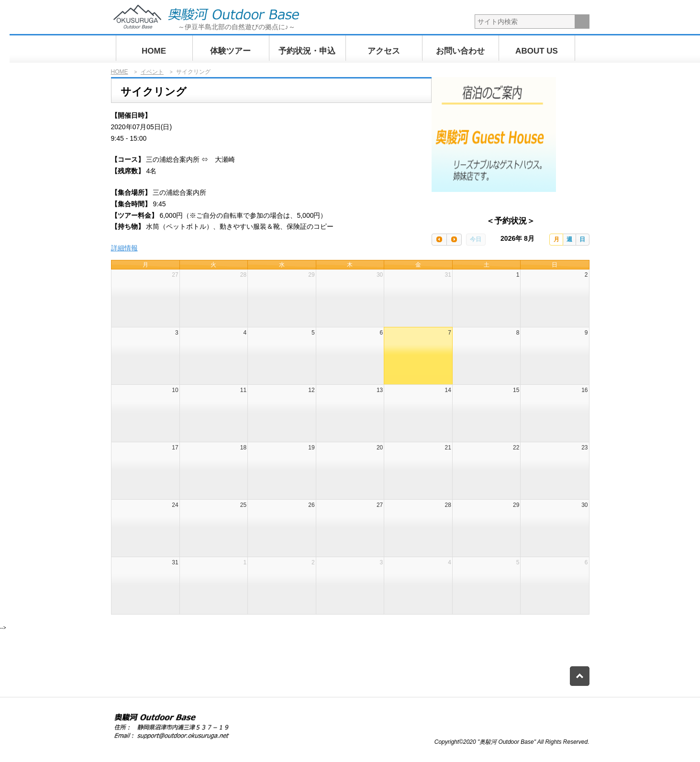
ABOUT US (537, 51)
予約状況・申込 (307, 51)
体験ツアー (230, 51)
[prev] (439, 240)
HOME (154, 51)
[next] (454, 240)
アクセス (384, 51)
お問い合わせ (460, 51)
